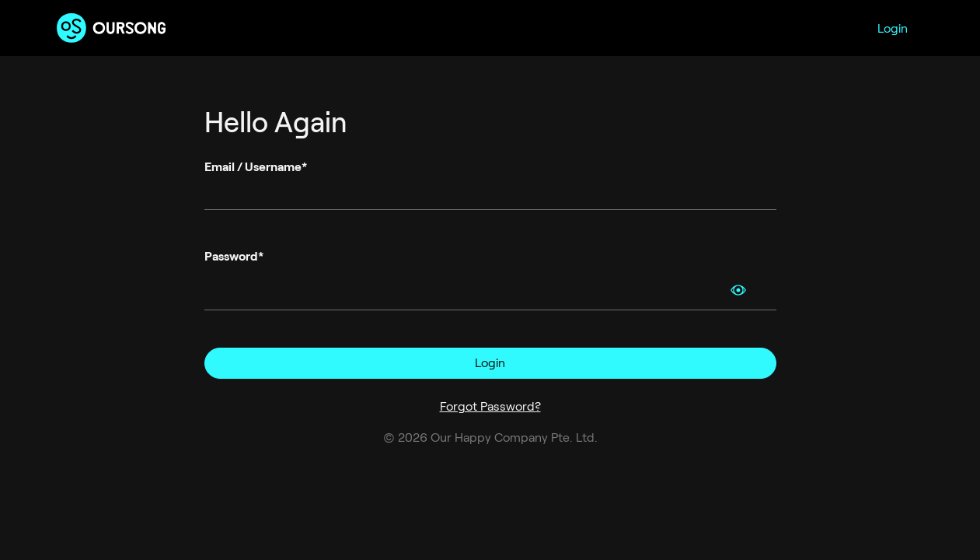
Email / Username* (256, 167)
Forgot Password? (490, 406)
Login (893, 28)
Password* (234, 256)
